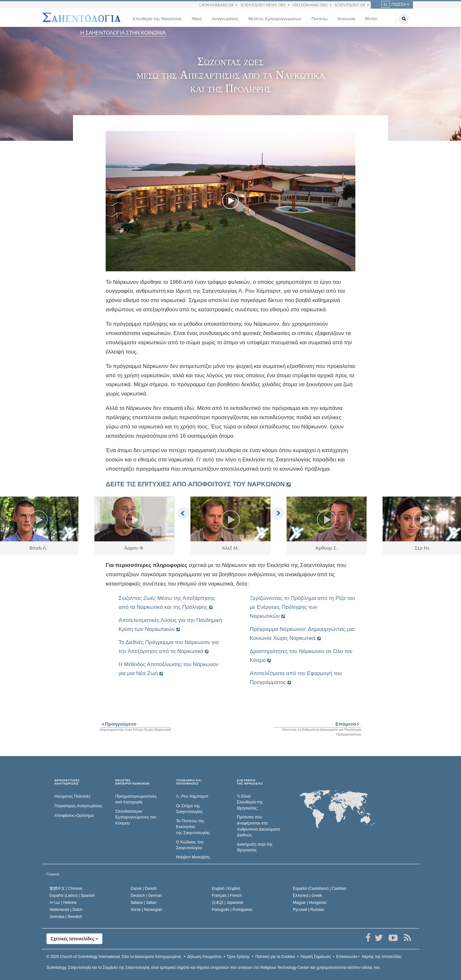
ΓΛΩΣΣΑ (394, 4)
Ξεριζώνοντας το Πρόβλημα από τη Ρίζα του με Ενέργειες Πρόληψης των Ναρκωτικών (302, 607)
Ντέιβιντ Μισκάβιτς (193, 857)
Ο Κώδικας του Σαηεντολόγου (190, 845)
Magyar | (310, 903)
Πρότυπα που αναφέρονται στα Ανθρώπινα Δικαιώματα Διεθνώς (258, 826)
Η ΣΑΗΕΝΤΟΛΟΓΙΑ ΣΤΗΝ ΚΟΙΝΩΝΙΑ (123, 33)
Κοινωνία (347, 19)
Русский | (309, 910)
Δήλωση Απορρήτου (205, 957)
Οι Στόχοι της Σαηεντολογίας (190, 809)
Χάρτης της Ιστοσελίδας (382, 957)
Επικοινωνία (347, 957)
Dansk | (144, 888)
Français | (227, 896)
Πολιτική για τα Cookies (275, 957)
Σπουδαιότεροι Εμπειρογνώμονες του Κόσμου (136, 817)
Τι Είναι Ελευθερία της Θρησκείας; (250, 802)
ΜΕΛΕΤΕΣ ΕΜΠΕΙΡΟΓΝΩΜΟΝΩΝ (132, 782)
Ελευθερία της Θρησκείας (157, 19)
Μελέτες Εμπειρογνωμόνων (275, 19)
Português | (232, 910)
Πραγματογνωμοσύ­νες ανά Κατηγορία (136, 799)
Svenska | (66, 917)
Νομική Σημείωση (315, 957)
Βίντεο (371, 19)
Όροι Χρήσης (239, 957)
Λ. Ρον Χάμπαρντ (192, 796)
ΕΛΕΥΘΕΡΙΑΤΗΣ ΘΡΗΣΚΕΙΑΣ (250, 782)
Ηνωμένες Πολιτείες (73, 796)
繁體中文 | (66, 888)
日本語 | (228, 903)
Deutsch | (146, 896)
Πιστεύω (320, 19)
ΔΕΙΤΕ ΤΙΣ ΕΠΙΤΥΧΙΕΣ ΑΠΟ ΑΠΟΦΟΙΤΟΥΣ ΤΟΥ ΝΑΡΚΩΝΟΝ (195, 484)
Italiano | (144, 903)
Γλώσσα (53, 874)
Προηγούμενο (118, 724)
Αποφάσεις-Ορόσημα (74, 815)
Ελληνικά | (307, 896)
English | (226, 888)
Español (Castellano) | (320, 888)
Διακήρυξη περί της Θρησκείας (255, 847)
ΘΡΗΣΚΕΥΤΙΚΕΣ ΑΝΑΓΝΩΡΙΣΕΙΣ (67, 782)
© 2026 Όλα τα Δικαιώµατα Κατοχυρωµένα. (114, 957)
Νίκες (197, 19)
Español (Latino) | (72, 896)
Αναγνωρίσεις (225, 19)
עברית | (63, 903)
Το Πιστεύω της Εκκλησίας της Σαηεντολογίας (193, 827)
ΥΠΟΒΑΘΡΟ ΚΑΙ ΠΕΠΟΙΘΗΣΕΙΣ (189, 782)
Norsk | (146, 910)
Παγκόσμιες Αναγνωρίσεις (78, 806)
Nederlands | (66, 910)
